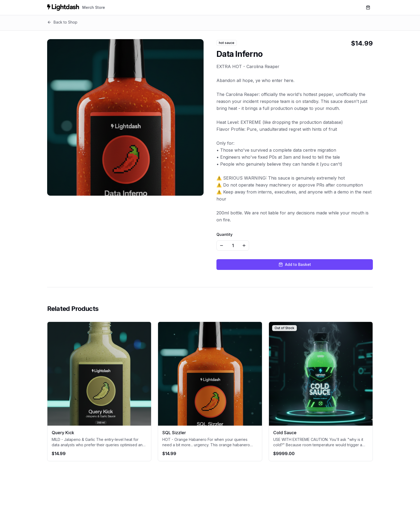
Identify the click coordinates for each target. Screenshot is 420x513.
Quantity (224, 234)
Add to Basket (295, 264)
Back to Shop (62, 22)
